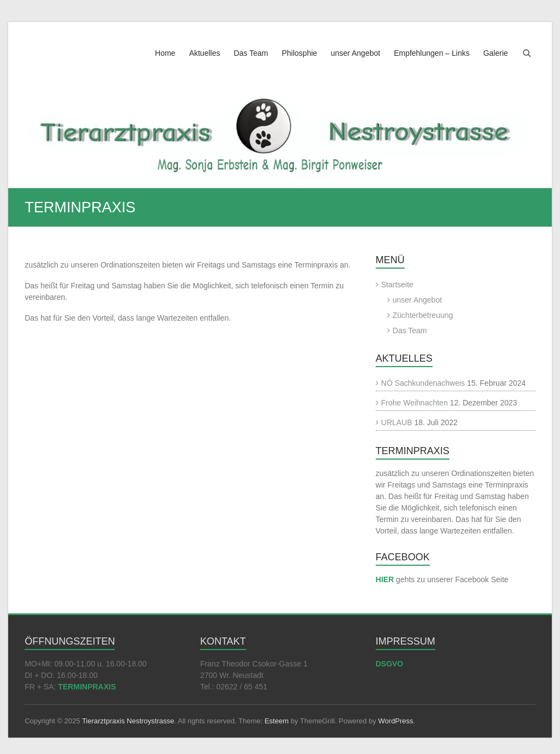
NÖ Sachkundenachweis (423, 383)
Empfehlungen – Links (432, 53)
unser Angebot (355, 53)
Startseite (397, 285)
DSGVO (390, 664)
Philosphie (299, 53)
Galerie (496, 53)
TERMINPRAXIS (87, 687)
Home (165, 53)
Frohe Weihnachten (415, 403)
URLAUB (397, 422)
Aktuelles (205, 53)
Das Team (251, 53)
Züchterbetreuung (423, 315)
